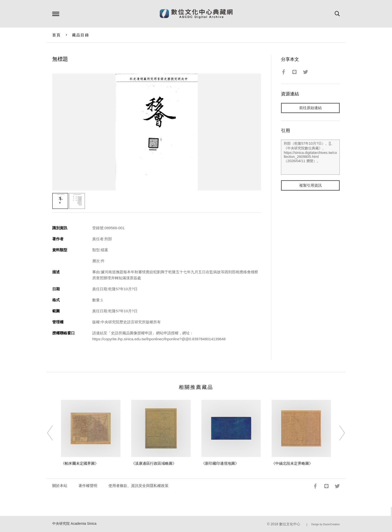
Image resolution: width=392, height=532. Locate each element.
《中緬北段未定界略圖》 (292, 463)
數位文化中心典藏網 (196, 14)
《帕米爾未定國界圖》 (80, 463)
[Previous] (54, 433)
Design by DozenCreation (325, 524)
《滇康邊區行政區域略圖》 (154, 463)
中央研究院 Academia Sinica (74, 524)
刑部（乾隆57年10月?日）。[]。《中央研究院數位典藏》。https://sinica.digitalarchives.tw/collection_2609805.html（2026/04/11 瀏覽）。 (310, 157)
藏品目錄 (81, 35)
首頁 (57, 35)
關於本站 (60, 486)
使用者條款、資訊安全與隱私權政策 (138, 486)
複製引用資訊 (310, 186)
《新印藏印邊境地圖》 (220, 463)
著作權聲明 (88, 486)
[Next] (337, 433)
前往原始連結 (310, 108)
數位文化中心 (290, 524)
